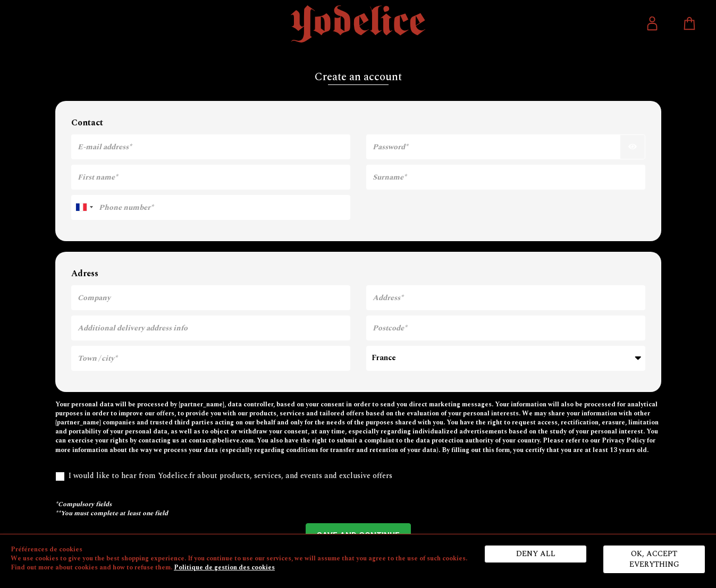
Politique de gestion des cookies (224, 568)
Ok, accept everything (654, 559)
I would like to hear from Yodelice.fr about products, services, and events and (224, 476)
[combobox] (84, 207)
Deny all (536, 554)
